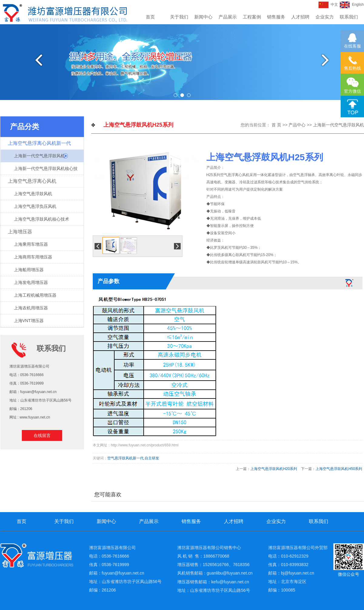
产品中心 (297, 125)
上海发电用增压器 (31, 282)
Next (328, 60)
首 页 (276, 125)
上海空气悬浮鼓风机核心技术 (42, 219)
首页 (150, 17)
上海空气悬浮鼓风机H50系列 (339, 469)
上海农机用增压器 (31, 308)
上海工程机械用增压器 (35, 295)
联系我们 (349, 17)
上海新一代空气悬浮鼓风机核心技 (46, 168)
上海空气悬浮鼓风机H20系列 (274, 469)
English (352, 5)
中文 (328, 5)
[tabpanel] (182, 62)
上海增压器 (20, 232)
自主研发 (152, 458)
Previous (36, 60)
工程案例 (252, 17)
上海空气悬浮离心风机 (32, 181)
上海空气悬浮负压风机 (35, 206)
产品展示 (228, 17)
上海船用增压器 (29, 270)
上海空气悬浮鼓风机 (33, 194)
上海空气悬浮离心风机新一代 (39, 143)
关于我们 (179, 17)
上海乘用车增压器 (31, 244)
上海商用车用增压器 (33, 257)
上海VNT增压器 (29, 321)
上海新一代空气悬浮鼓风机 (39, 156)
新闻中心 (203, 17)
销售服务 (276, 17)
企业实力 (325, 17)
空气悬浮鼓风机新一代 (125, 458)
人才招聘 (300, 17)
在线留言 (42, 435)
